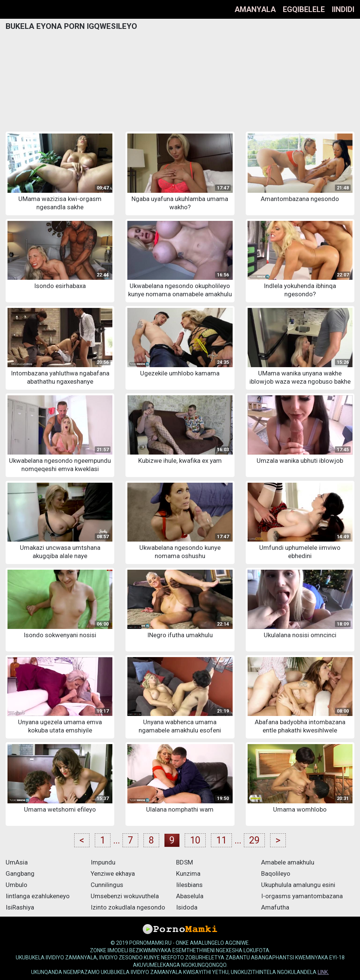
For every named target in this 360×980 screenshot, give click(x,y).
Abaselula (190, 896)
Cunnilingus (107, 885)
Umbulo (16, 885)
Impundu (103, 862)
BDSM (184, 862)
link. (323, 972)
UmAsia (17, 862)
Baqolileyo (276, 873)
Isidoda (187, 907)
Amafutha (275, 907)
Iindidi (343, 9)
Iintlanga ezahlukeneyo (38, 896)
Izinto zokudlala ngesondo (128, 907)
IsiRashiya (20, 907)
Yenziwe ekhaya (113, 873)
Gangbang (20, 873)
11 (221, 840)
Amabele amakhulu (288, 862)
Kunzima (188, 873)
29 (254, 840)
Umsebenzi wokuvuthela (125, 896)
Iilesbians (189, 885)
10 (195, 840)
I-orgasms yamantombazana (302, 896)
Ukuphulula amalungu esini (298, 885)
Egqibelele (304, 9)
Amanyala (255, 9)
